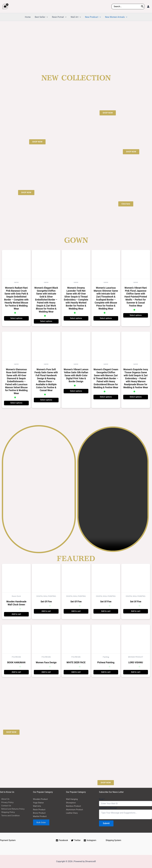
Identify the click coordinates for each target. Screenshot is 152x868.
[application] (47, 17)
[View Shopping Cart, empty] (5, 6)
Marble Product (40, 816)
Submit (106, 823)
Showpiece (71, 803)
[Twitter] (76, 840)
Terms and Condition (10, 816)
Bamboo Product (74, 806)
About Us (4, 799)
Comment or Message (108, 808)
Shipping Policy (7, 813)
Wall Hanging (72, 799)
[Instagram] (90, 840)
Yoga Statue (39, 803)
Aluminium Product (75, 810)
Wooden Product (41, 799)
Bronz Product (40, 813)
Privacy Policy (6, 803)
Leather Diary (72, 813)
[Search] (142, 7)
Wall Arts (37, 806)
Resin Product (39, 810)
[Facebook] (62, 840)
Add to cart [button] (16, 614)
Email (102, 799)
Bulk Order (42, 822)
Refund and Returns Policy (12, 810)
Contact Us (5, 806)
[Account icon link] (148, 7)
